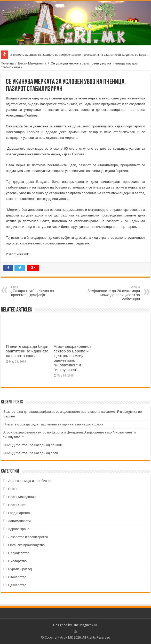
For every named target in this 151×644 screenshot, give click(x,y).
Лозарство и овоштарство (28, 537)
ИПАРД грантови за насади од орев (31, 453)
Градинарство (19, 513)
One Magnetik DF (85, 625)
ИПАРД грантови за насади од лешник (33, 445)
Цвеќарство (17, 585)
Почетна (7, 63)
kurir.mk (23, 254)
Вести (13, 489)
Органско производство (26, 545)
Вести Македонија (32, 63)
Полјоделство (19, 553)
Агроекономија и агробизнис (30, 481)
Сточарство (17, 577)
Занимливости (19, 521)
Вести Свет (17, 505)
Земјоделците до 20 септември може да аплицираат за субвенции (113, 293)
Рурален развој (20, 569)
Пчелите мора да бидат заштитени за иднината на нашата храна (27, 351)
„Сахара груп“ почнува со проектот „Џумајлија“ (38, 291)
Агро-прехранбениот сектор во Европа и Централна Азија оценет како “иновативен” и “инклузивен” (72, 358)
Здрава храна (19, 529)
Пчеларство (17, 561)
